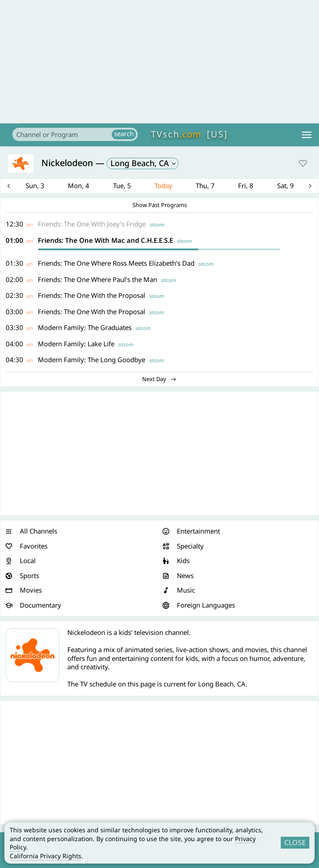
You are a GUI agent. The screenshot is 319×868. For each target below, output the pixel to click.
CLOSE (295, 842)
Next (304, 187)
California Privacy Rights (46, 856)
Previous (15, 187)
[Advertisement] (159, 62)
